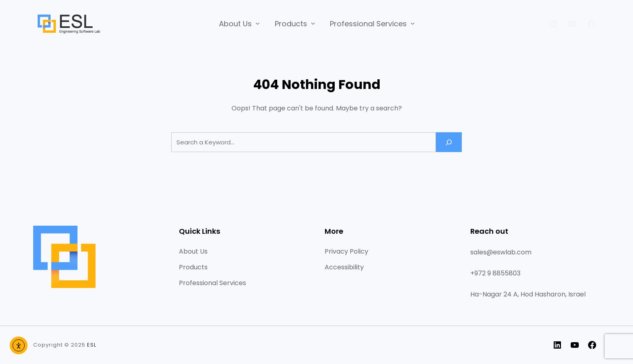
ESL (92, 345)
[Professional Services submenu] (413, 23)
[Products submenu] (313, 23)
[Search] (449, 142)
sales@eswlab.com (501, 252)
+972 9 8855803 (495, 273)
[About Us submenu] (258, 23)
